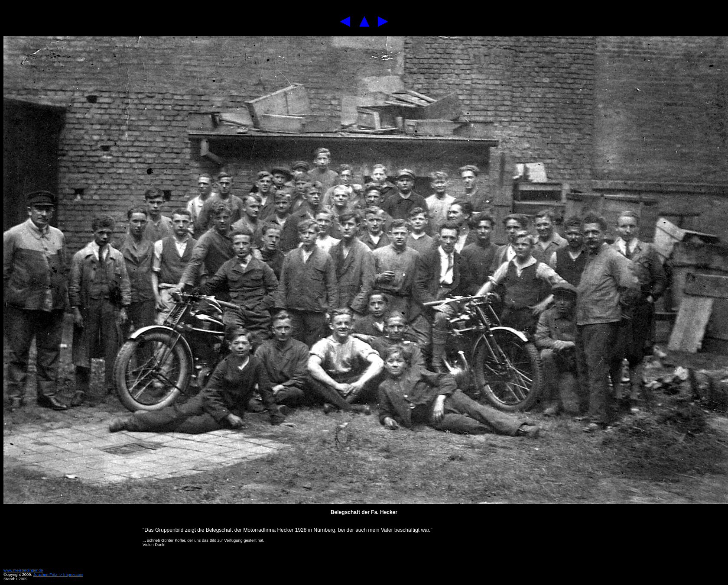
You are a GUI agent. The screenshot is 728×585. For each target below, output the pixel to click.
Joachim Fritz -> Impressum (58, 575)
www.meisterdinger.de (23, 570)
